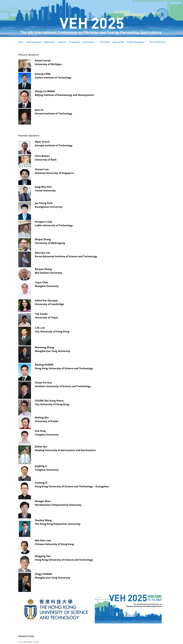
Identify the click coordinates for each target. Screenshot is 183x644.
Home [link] (20, 42)
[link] (55, 623)
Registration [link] (50, 42)
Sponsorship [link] (118, 42)
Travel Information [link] (135, 42)
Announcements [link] (34, 42)
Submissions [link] (88, 42)
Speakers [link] (62, 42)
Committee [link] (105, 42)
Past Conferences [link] (157, 42)
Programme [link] (75, 42)
